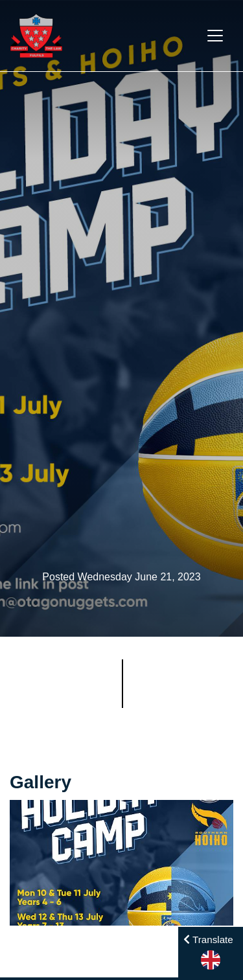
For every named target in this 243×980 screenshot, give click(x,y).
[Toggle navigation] (215, 36)
